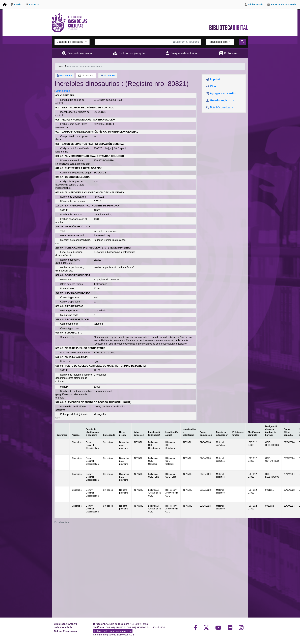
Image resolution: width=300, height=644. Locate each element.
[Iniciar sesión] (254, 5)
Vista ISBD (108, 76)
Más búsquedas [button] (218, 108)
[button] (16, 5)
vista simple (63, 91)
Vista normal (65, 76)
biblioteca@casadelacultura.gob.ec (113, 631)
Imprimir (213, 79)
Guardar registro (219, 100)
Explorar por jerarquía (132, 53)
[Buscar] (242, 42)
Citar (211, 86)
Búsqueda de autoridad (184, 53)
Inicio (61, 67)
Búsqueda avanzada (80, 53)
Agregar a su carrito (221, 93)
